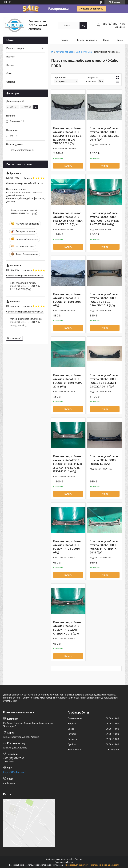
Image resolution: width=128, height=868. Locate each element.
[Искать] (83, 25)
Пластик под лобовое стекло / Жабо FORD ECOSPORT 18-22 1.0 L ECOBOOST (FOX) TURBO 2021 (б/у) (67, 136)
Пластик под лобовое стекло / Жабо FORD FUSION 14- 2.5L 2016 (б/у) (67, 547)
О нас (106, 40)
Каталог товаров (86, 40)
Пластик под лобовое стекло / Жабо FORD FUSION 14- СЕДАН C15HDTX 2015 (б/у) (67, 628)
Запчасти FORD (84, 52)
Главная (64, 40)
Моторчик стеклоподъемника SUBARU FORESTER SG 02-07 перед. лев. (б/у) (26, 322)
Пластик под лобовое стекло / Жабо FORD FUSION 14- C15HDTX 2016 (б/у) (104, 547)
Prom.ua (78, 859)
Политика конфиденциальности (104, 865)
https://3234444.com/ (14, 772)
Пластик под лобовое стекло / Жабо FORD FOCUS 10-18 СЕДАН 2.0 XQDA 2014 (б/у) (104, 381)
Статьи (10, 65)
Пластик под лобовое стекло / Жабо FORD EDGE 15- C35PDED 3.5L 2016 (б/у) (104, 134)
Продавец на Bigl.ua (64, 862)
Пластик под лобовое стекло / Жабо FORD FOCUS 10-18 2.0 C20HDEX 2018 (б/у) (104, 300)
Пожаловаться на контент (76, 865)
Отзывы (11, 82)
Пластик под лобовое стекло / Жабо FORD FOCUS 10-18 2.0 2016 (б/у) (67, 300)
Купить (68, 166)
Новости (11, 57)
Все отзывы (14, 338)
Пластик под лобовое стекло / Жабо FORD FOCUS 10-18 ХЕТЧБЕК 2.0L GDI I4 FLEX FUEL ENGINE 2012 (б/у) (68, 464)
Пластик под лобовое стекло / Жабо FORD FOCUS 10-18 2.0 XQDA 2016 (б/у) (67, 381)
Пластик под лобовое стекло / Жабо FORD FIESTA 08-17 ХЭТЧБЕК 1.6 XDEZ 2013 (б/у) (68, 219)
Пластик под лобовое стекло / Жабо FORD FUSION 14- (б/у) (104, 460)
